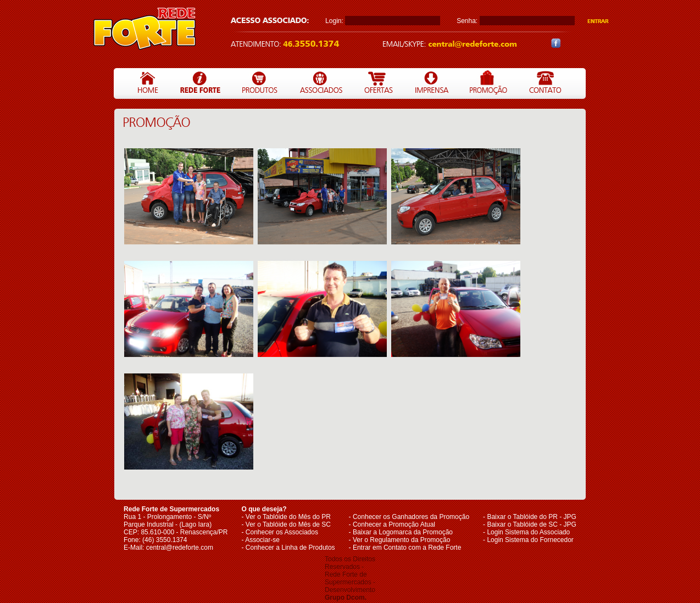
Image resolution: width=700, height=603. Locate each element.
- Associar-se (261, 540)
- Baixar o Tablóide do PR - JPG (530, 517)
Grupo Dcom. (346, 598)
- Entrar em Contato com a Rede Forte (405, 548)
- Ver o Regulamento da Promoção (400, 540)
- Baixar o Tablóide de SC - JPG (530, 524)
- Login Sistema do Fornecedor (528, 540)
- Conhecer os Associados (280, 532)
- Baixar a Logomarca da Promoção (401, 532)
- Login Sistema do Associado (526, 532)
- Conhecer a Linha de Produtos (288, 548)
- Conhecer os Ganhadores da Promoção (409, 517)
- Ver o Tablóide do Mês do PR (287, 517)
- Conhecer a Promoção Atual (392, 524)
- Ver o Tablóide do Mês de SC (287, 524)
